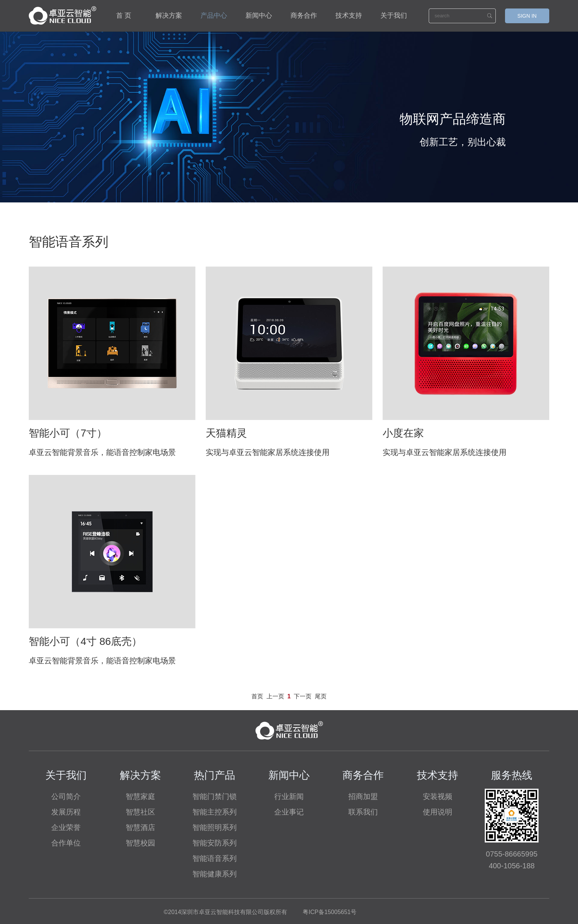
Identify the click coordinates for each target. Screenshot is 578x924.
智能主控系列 (215, 812)
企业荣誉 (66, 827)
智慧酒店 (140, 827)
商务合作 (304, 15)
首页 (257, 696)
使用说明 (438, 812)
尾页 (321, 696)
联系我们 (363, 812)
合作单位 (66, 843)
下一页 (303, 696)
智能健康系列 (215, 874)
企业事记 (289, 812)
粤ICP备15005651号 (330, 912)
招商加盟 (363, 796)
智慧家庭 (140, 796)
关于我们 (394, 15)
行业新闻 (289, 796)
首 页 (124, 15)
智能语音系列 (215, 858)
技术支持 (349, 15)
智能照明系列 (215, 827)
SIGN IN (527, 16)
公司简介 (66, 796)
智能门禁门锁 (215, 796)
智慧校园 (140, 843)
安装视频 (438, 796)
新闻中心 (259, 15)
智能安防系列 (215, 843)
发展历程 (66, 812)
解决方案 (169, 15)
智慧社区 (140, 812)
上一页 (275, 696)
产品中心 (214, 15)
